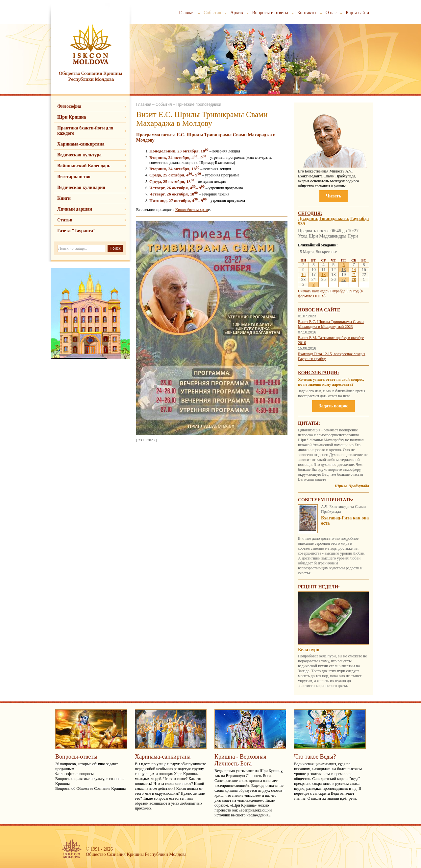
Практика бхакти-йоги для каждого (85, 131)
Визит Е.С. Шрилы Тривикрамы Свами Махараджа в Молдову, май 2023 (331, 324)
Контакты (307, 13)
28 (354, 280)
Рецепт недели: (319, 587)
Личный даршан (75, 209)
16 (303, 275)
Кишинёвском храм (192, 210)
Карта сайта (357, 13)
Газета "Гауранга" (76, 231)
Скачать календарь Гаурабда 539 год (328, 291)
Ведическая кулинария (81, 187)
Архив (236, 13)
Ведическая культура (79, 155)
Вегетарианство (74, 177)
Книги (64, 198)
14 (354, 270)
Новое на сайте (319, 310)
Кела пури (309, 650)
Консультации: (319, 373)
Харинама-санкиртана (81, 144)
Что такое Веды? (315, 757)
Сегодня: (310, 213)
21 (354, 275)
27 (344, 280)
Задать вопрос (333, 406)
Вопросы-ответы (76, 757)
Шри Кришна (72, 117)
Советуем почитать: (326, 500)
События (212, 13)
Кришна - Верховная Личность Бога (240, 760)
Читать (334, 196)
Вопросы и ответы (270, 13)
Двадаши (308, 219)
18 (323, 275)
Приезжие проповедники (199, 104)
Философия (69, 106)
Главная (187, 13)
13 (344, 270)
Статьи (65, 220)
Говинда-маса (334, 219)
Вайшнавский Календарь (84, 166)
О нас (331, 13)
